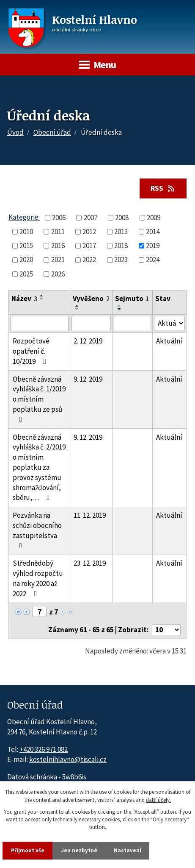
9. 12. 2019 (88, 379)
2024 (153, 260)
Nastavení (128, 850)
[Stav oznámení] (169, 323)
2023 (121, 260)
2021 (58, 260)
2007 (91, 218)
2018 (121, 246)
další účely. (158, 800)
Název (24, 299)
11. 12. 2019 (90, 515)
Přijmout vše (28, 850)
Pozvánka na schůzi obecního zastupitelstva (37, 530)
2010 (26, 232)
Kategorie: (24, 217)
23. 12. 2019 (90, 563)
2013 (121, 232)
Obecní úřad (52, 132)
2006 (59, 218)
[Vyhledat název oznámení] (39, 324)
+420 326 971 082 (44, 749)
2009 (154, 218)
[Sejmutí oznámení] (132, 324)
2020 (26, 260)
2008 (122, 218)
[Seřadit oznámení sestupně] (42, 299)
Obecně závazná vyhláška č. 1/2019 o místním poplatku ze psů (39, 399)
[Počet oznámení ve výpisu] (166, 630)
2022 (89, 260)
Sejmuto (132, 299)
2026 (58, 274)
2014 (153, 232)
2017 (89, 246)
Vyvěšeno (91, 299)
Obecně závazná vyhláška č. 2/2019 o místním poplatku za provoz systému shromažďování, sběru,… (39, 467)
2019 (153, 246)
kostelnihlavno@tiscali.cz (68, 759)
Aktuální (169, 341)
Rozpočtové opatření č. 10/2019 (31, 351)
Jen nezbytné (79, 850)
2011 (58, 232)
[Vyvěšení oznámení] (91, 324)
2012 (89, 232)
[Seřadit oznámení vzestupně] (42, 296)
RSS (163, 188)
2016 (58, 246)
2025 (26, 274)
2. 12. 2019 (88, 341)
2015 (26, 246)
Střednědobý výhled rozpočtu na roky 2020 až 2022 (38, 578)
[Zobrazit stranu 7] (39, 612)
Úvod (15, 132)
